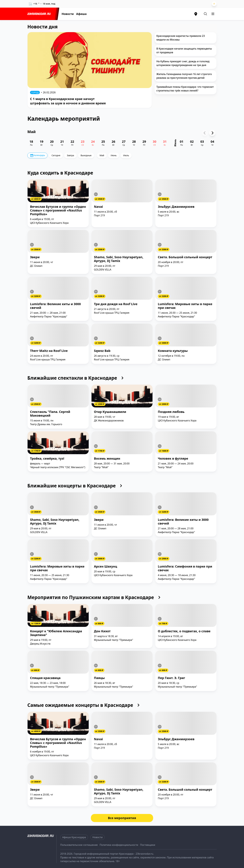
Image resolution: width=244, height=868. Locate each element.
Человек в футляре (173, 459)
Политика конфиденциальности (119, 845)
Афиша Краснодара (74, 837)
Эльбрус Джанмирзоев (176, 207)
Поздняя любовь (171, 412)
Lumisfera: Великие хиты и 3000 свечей (55, 306)
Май (102, 155)
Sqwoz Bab (102, 351)
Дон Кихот (102, 631)
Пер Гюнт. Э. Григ (171, 678)
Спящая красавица (45, 678)
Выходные (86, 155)
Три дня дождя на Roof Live (116, 304)
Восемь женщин (107, 459)
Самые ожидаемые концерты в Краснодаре (84, 705)
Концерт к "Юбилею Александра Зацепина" (56, 633)
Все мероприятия (122, 818)
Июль (126, 155)
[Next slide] (212, 133)
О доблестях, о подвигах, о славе (184, 631)
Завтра (70, 155)
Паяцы (99, 678)
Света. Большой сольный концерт (185, 257)
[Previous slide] (205, 133)
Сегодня (56, 155)
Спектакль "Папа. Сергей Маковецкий (50, 414)
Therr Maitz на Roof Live (49, 351)
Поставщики (148, 845)
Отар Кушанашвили (110, 412)
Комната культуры (173, 351)
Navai (99, 207)
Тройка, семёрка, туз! (47, 459)
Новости (68, 14)
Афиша (81, 14)
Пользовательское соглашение (79, 845)
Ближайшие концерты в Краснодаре (76, 486)
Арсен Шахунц (106, 567)
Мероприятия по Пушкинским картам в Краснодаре (95, 597)
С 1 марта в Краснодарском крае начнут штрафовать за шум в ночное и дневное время (68, 101)
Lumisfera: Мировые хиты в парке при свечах (185, 306)
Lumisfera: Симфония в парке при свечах (185, 568)
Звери (35, 257)
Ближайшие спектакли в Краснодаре (76, 378)
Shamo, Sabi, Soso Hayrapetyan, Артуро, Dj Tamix (119, 259)
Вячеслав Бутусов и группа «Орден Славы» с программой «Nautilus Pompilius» (58, 210)
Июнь (114, 155)
